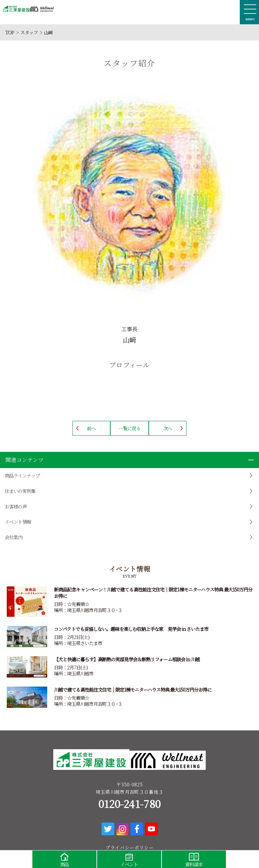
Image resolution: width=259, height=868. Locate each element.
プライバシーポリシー (129, 847)
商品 (64, 859)
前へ (91, 428)
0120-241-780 (130, 804)
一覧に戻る (130, 428)
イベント (129, 859)
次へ (168, 428)
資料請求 (194, 859)
